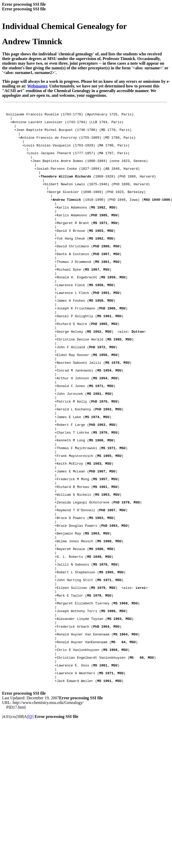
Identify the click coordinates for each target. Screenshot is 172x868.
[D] (31, 831)
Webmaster (37, 86)
